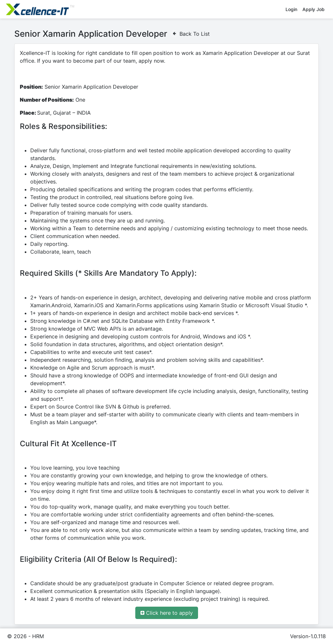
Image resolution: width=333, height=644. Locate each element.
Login (291, 9)
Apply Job (313, 9)
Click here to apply (167, 613)
